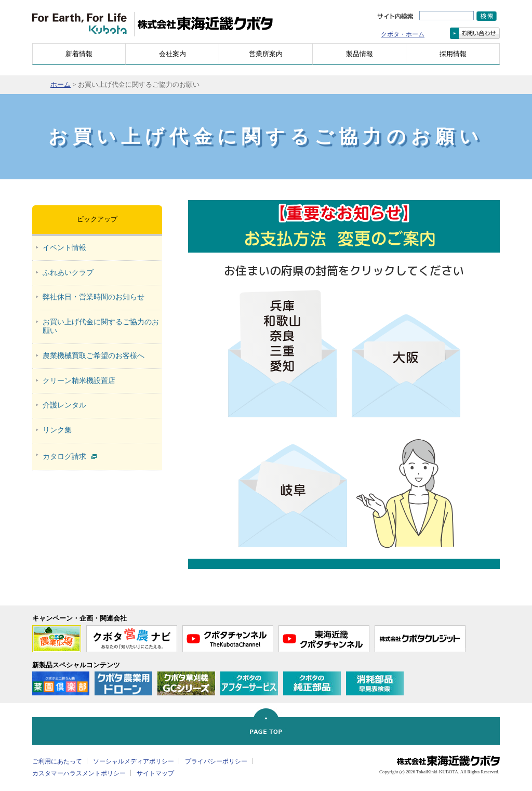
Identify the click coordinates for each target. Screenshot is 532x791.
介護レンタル (64, 405)
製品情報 (360, 54)
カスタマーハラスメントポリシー (79, 773)
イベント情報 (64, 248)
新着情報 (79, 54)
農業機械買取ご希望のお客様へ (94, 356)
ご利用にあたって (57, 761)
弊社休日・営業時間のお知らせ (94, 297)
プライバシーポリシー (216, 761)
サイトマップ (155, 773)
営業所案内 (266, 54)
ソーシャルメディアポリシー (134, 761)
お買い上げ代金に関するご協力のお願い (101, 326)
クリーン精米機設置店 (79, 381)
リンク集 (57, 430)
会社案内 (172, 54)
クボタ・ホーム (403, 34)
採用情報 (453, 54)
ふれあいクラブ (68, 273)
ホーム (61, 84)
